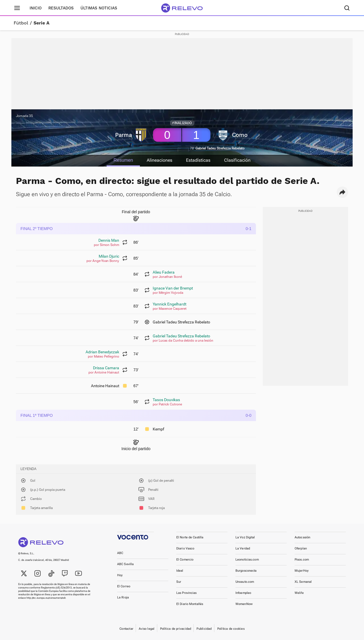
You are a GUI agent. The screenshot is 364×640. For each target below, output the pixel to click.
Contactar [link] (126, 629)
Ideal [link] (180, 571)
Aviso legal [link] (147, 629)
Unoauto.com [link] (245, 582)
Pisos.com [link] (302, 560)
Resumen (123, 160)
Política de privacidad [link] (176, 629)
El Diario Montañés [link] (190, 604)
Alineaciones (160, 160)
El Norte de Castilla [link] (190, 537)
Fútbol (21, 23)
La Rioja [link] (123, 597)
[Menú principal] (17, 8)
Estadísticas (198, 160)
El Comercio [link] (185, 560)
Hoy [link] (120, 575)
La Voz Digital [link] (245, 537)
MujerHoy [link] (302, 571)
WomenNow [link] (244, 604)
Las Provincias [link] (187, 593)
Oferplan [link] (301, 548)
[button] (342, 192)
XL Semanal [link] (303, 582)
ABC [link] (120, 553)
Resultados (61, 8)
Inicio (36, 8)
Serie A (42, 23)
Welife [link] (299, 593)
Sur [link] (179, 582)
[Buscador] (347, 8)
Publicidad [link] (204, 629)
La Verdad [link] (243, 548)
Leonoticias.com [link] (247, 560)
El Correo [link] (124, 586)
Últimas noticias (99, 8)
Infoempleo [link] (243, 593)
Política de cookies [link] (231, 629)
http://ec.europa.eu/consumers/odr (46, 598)
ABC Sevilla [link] (125, 564)
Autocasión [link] (302, 537)
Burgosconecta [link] (246, 571)
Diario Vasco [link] (185, 548)
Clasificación (238, 160)
